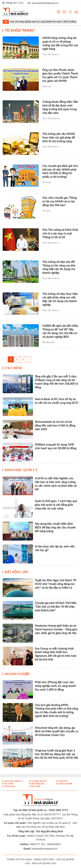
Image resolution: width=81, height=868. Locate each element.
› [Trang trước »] (28, 359)
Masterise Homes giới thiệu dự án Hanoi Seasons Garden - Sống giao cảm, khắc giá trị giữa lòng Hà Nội (56, 629)
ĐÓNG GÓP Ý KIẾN (44, 860)
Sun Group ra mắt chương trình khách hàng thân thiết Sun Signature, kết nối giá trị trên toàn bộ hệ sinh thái (56, 654)
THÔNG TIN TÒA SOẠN (19, 860)
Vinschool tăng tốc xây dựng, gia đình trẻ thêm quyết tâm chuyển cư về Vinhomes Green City (57, 732)
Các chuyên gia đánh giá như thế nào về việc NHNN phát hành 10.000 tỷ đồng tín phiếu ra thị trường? (60, 171)
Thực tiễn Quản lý (51, 54)
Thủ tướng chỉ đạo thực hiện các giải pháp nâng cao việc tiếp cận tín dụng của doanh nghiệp (60, 299)
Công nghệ (9, 786)
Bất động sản (48, 342)
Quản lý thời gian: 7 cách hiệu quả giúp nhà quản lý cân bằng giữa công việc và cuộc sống (56, 505)
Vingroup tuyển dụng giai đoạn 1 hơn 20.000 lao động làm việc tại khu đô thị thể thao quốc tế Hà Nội (56, 754)
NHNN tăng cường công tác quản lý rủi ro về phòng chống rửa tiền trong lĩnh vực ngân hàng (60, 43)
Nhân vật (47, 86)
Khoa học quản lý (21, 470)
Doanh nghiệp (17, 674)
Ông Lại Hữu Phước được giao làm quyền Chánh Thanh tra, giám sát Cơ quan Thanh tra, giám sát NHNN (60, 76)
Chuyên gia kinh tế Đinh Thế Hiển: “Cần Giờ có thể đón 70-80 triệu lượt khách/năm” (56, 607)
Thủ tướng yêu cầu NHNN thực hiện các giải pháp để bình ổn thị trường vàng (59, 138)
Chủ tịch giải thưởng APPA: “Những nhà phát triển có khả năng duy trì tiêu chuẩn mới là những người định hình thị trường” (56, 711)
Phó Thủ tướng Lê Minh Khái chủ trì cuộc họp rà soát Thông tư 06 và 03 (60, 234)
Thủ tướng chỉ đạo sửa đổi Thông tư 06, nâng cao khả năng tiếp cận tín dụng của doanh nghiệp (59, 267)
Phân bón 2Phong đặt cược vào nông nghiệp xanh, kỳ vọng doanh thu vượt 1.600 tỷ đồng (55, 686)
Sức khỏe (36, 786)
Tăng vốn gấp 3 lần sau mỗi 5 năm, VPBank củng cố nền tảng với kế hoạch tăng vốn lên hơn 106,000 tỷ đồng (56, 382)
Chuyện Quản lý (39, 781)
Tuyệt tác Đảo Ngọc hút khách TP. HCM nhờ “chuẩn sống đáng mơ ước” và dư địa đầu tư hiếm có (56, 584)
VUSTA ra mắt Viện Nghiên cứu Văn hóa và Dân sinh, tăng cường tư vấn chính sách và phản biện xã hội (56, 484)
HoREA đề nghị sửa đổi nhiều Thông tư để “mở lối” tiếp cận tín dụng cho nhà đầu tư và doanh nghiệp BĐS (60, 331)
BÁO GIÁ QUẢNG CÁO (44, 864)
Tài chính (47, 182)
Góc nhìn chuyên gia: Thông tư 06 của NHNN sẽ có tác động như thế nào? (60, 202)
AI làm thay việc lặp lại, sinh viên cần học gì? (55, 548)
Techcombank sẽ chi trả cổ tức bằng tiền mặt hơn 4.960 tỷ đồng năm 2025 (55, 426)
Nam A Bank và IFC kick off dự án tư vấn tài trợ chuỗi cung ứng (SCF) (56, 401)
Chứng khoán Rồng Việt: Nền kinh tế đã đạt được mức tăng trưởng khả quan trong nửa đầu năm (60, 107)
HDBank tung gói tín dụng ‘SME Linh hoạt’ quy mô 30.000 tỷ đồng (56, 446)
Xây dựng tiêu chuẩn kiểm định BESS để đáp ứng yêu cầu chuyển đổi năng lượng (55, 528)
